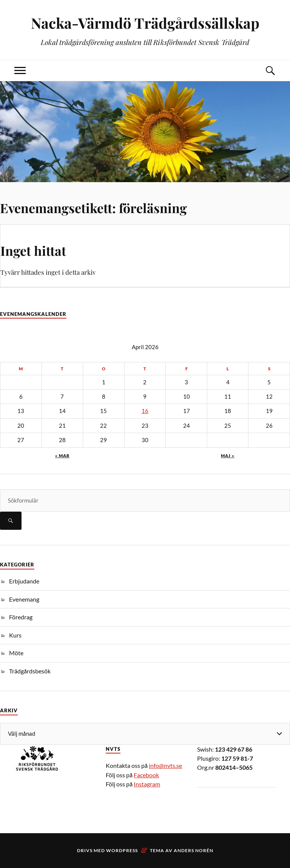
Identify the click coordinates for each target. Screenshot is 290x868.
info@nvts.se (165, 765)
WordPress (122, 850)
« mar (62, 456)
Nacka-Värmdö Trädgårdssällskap (145, 23)
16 (145, 411)
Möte (16, 653)
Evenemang (24, 599)
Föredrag (21, 617)
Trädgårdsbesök (30, 671)
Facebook (146, 775)
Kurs (15, 635)
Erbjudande (24, 581)
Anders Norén (194, 850)
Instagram (147, 784)
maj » (228, 456)
